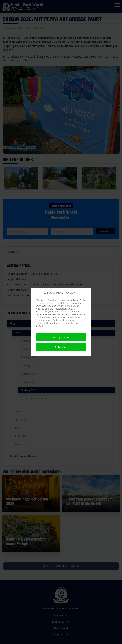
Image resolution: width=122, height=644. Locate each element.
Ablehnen (61, 347)
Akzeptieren (61, 337)
